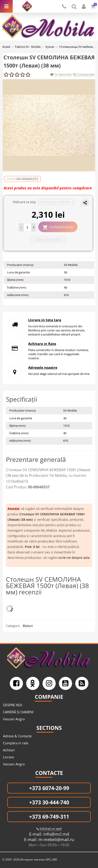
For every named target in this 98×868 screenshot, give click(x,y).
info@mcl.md (56, 834)
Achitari (9, 750)
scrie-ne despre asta (74, 558)
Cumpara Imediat (48, 240)
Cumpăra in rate (16, 743)
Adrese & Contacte (17, 736)
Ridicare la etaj (22, 202)
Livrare (8, 757)
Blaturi (28, 626)
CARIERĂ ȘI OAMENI (18, 712)
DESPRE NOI (13, 705)
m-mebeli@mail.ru (56, 839)
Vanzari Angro (14, 719)
